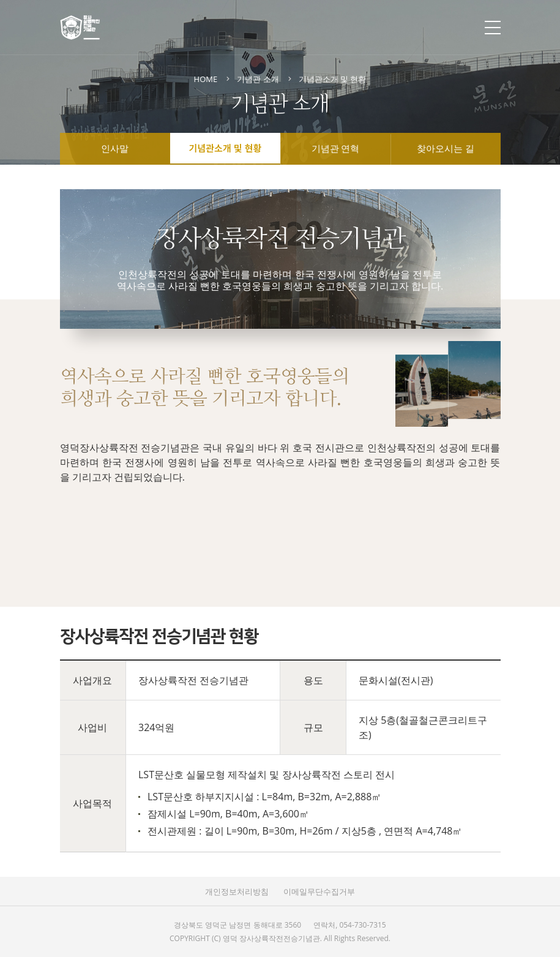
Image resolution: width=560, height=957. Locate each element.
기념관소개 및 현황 (226, 148)
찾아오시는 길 (446, 149)
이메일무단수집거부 (319, 891)
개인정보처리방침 (237, 891)
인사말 (115, 149)
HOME (206, 79)
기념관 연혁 (336, 149)
